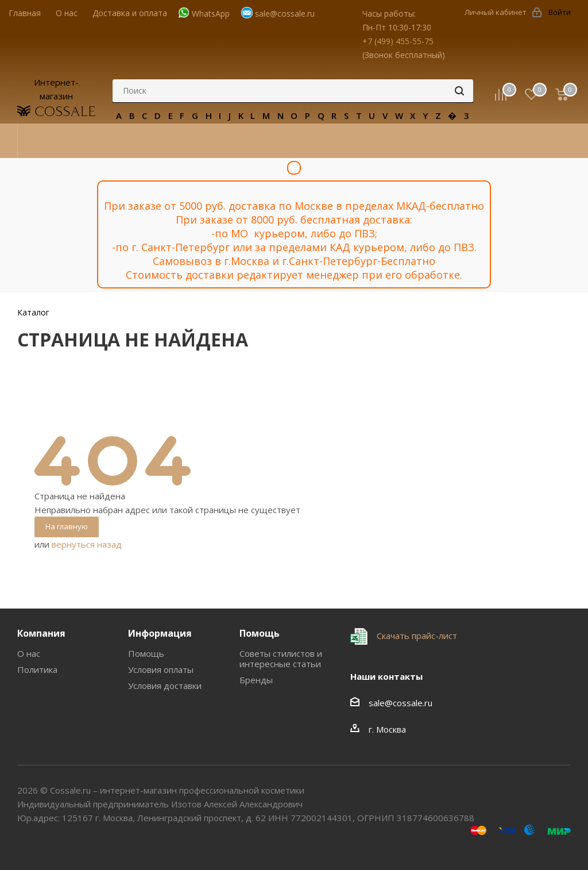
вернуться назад (87, 544)
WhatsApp (211, 14)
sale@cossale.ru (285, 14)
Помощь (146, 653)
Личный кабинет (496, 12)
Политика (37, 669)
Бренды (256, 680)
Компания (41, 633)
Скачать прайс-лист (416, 636)
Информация (160, 633)
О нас (29, 653)
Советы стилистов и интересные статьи (281, 659)
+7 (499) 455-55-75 (398, 41)
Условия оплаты (161, 669)
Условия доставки (165, 686)
